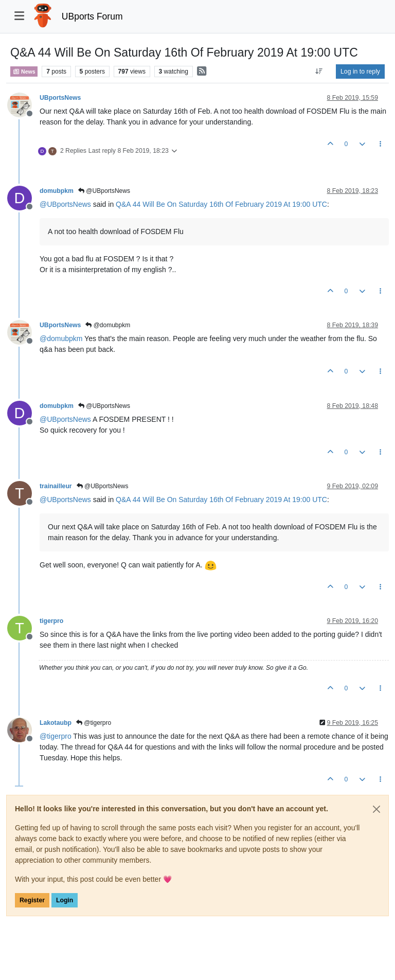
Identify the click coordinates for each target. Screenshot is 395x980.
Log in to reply (360, 72)
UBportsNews (60, 98)
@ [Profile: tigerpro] (56, 736)
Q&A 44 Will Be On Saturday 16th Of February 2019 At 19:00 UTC (221, 204)
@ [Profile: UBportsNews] (65, 204)
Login (65, 900)
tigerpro (51, 621)
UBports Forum (92, 16)
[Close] (376, 809)
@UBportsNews (104, 191)
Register (32, 900)
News (24, 72)
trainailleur (56, 486)
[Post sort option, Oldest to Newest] (319, 72)
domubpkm (57, 191)
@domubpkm (108, 325)
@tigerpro (94, 723)
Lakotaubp (56, 723)
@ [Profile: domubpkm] (61, 338)
